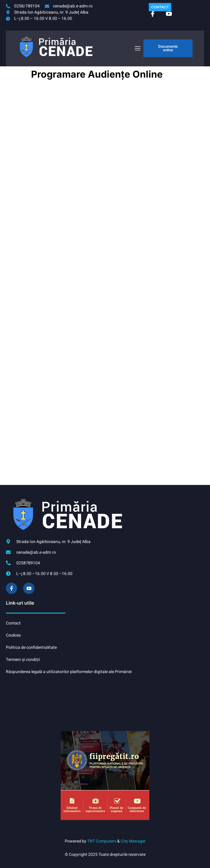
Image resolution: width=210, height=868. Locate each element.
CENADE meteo (104, 703)
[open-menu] (137, 48)
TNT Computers (102, 841)
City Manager (133, 841)
